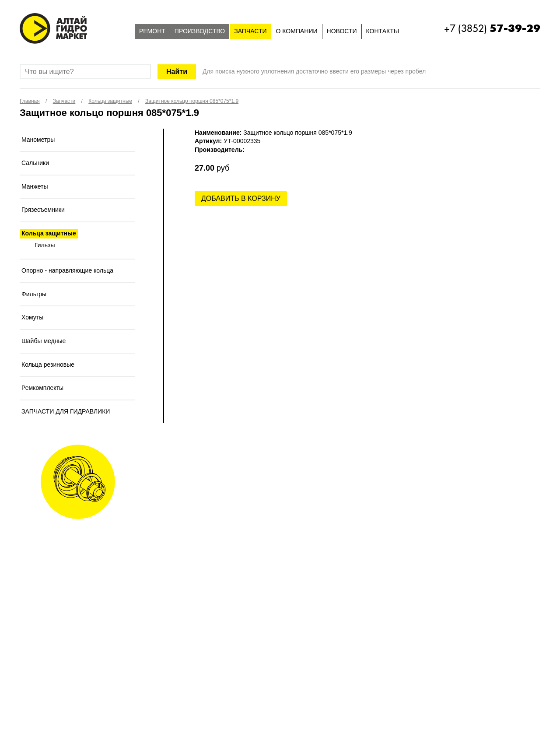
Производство (200, 31)
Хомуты (32, 317)
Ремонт (152, 31)
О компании (297, 31)
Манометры (38, 140)
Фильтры (34, 294)
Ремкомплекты (42, 388)
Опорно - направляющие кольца (67, 270)
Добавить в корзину (241, 198)
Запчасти (250, 31)
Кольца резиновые (48, 365)
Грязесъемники (43, 210)
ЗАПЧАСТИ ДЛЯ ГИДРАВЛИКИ (66, 411)
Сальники (35, 163)
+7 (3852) (492, 28)
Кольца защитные (49, 233)
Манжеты (35, 186)
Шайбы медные (44, 341)
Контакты (383, 31)
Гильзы (45, 245)
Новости (342, 31)
